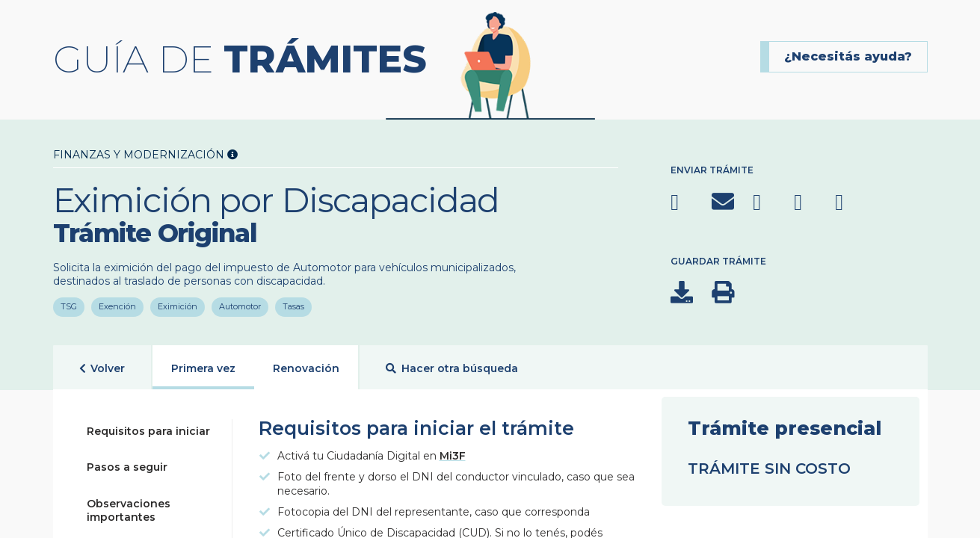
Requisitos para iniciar (148, 431)
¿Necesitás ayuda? (848, 56)
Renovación (306, 368)
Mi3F (453, 456)
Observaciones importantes (129, 510)
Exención (117, 305)
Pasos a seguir (127, 467)
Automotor (240, 305)
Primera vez (203, 368)
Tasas (293, 305)
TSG (69, 305)
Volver (102, 369)
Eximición (178, 305)
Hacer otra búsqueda (452, 369)
